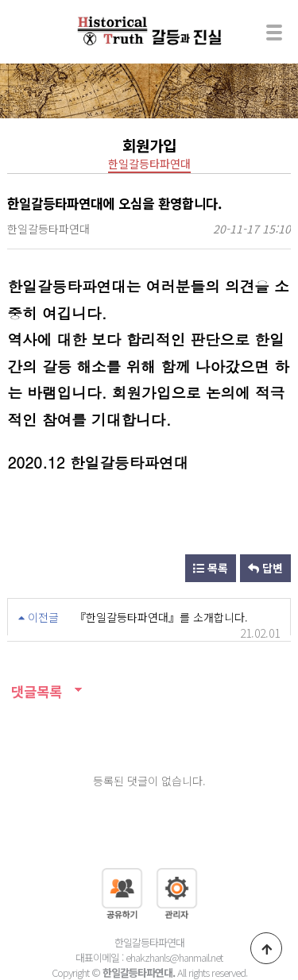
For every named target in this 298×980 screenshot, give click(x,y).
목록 (211, 568)
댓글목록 (35, 691)
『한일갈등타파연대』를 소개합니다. (161, 617)
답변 (265, 568)
